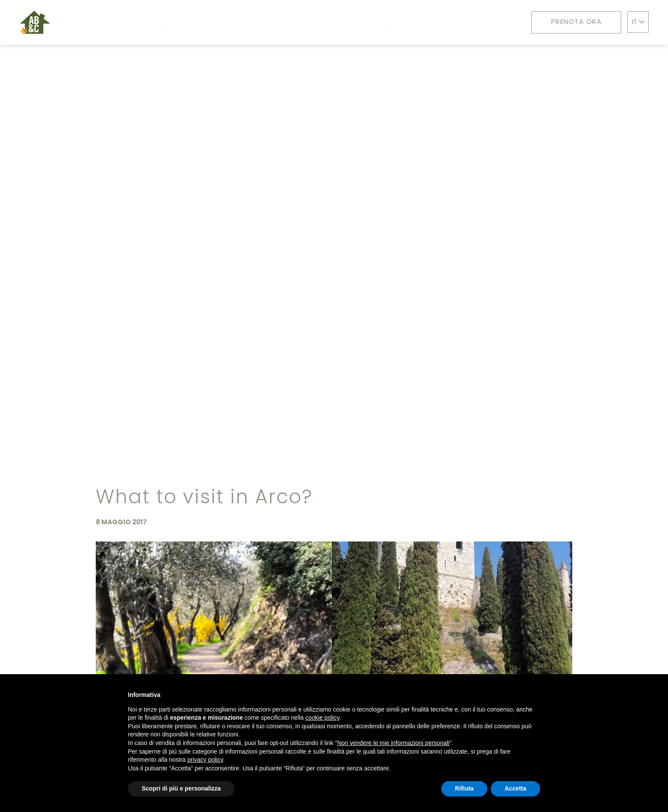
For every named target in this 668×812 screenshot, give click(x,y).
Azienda (383, 22)
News (429, 22)
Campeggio (228, 22)
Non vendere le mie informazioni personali (393, 743)
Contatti (475, 22)
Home (100, 22)
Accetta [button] (515, 788)
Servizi (284, 22)
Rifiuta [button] (465, 788)
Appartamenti (158, 22)
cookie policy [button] (322, 718)
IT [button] (638, 22)
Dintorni (332, 22)
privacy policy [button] (205, 760)
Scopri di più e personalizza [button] (181, 788)
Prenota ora (577, 22)
